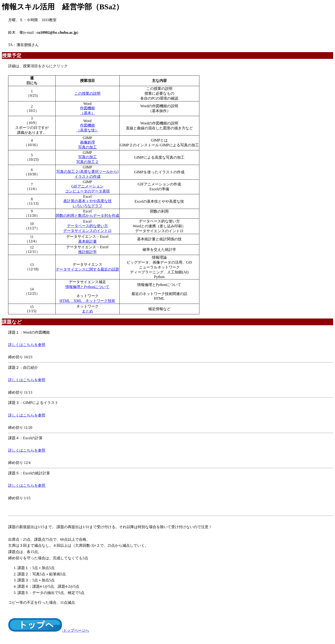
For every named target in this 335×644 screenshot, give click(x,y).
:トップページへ (49, 630)
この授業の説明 (87, 93)
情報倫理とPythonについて (87, 287)
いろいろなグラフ (87, 206)
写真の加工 (87, 147)
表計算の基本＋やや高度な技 (87, 201)
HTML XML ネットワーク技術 (87, 301)
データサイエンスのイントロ (87, 231)
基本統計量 (87, 241)
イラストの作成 (87, 176)
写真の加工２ (87, 162)
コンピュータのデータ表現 (87, 191)
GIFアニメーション (87, 186)
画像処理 (87, 142)
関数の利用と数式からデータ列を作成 (87, 216)
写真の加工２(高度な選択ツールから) (87, 172)
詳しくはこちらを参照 (27, 345)
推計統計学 (87, 252)
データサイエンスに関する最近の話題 (87, 269)
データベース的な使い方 (87, 226)
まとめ (87, 311)
